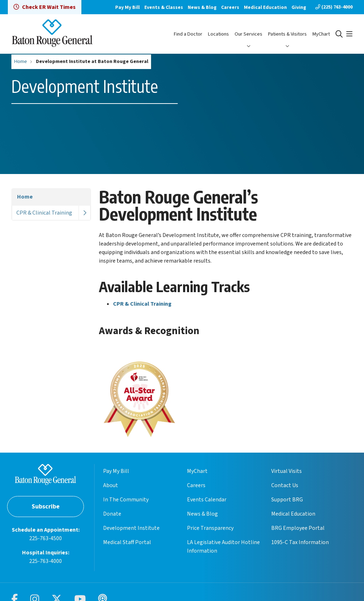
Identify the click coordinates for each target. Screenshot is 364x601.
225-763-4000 (45, 561)
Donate (112, 514)
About (111, 485)
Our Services (248, 34)
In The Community (126, 500)
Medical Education (265, 7)
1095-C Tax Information (300, 542)
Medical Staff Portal (127, 542)
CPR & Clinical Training (44, 213)
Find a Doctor (188, 34)
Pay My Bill (127, 7)
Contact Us (285, 485)
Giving (299, 7)
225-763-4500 (45, 538)
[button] (349, 34)
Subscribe (46, 507)
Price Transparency (210, 528)
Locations (218, 34)
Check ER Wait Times (45, 7)
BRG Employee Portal (298, 528)
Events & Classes (164, 7)
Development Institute (131, 528)
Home (25, 197)
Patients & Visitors (287, 34)
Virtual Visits (287, 471)
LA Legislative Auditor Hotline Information (223, 547)
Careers (230, 7)
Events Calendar (207, 500)
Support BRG (287, 500)
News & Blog (202, 7)
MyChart (321, 34)
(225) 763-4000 (334, 7)
